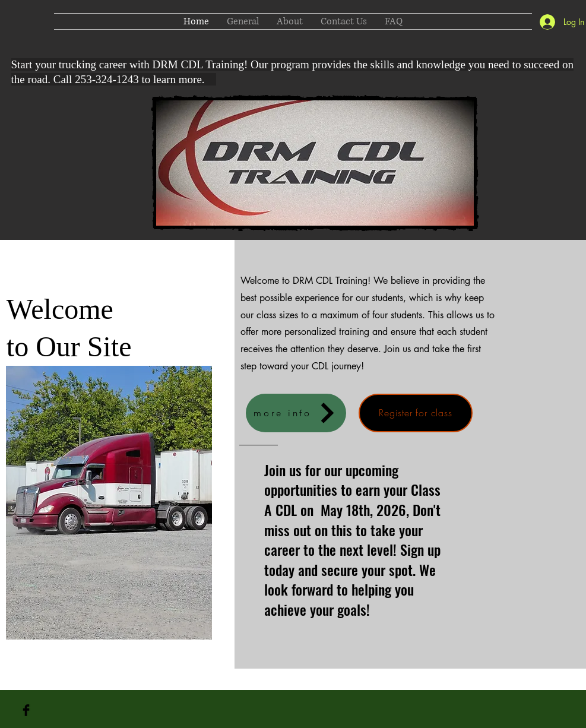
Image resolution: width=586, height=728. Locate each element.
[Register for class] (416, 413)
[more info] (296, 413)
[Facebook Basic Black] (26, 710)
